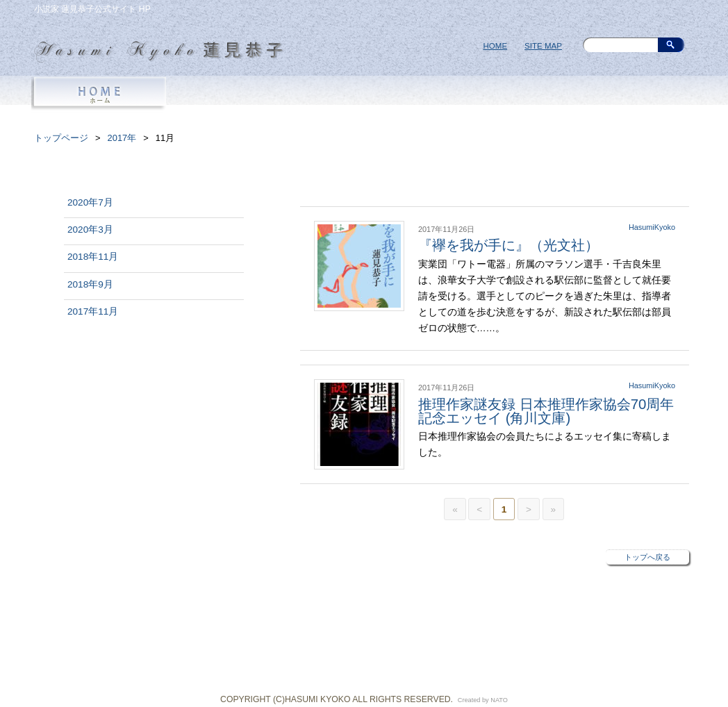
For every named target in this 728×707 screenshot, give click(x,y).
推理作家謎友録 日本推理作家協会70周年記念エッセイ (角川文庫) (546, 411)
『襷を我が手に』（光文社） (508, 245)
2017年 (122, 138)
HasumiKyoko (652, 227)
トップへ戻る (647, 557)
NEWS (496, 95)
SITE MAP (543, 46)
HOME (495, 46)
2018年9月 (90, 284)
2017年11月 (93, 311)
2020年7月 (90, 202)
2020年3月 (90, 230)
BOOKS (364, 95)
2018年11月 (93, 257)
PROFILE (232, 95)
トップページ (61, 138)
